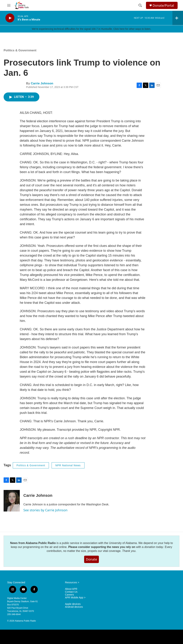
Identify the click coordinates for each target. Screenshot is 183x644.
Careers (69, 595)
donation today (154, 547)
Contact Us (71, 592)
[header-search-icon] (140, 5)
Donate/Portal (163, 5)
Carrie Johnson (42, 83)
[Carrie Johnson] (12, 501)
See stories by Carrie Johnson (45, 510)
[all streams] (178, 18)
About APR (71, 589)
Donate (91, 559)
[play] (10, 18)
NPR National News (68, 465)
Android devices (74, 607)
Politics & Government (20, 50)
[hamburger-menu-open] (9, 5)
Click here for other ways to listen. (132, 29)
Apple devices (73, 604)
